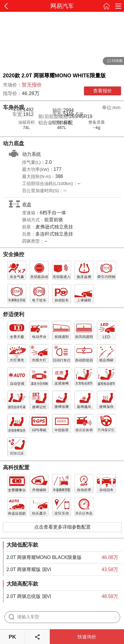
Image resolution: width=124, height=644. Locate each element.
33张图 (113, 61)
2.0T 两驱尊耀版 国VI (29, 569)
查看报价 (102, 91)
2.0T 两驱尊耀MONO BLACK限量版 (44, 557)
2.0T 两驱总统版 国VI (29, 596)
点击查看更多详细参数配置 (62, 527)
